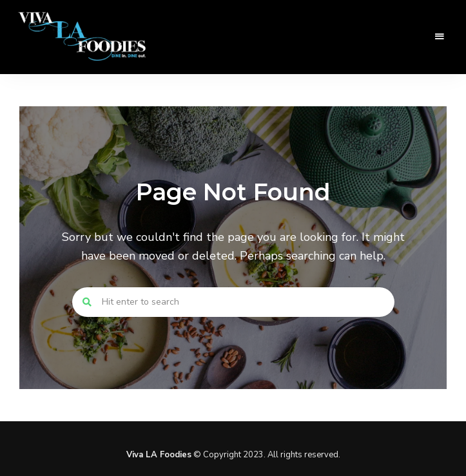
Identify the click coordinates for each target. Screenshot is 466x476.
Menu (440, 37)
